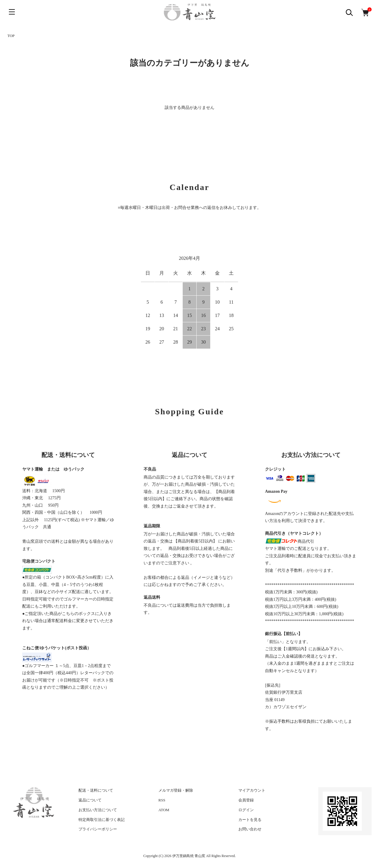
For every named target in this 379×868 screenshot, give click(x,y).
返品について (90, 800)
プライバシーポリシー (98, 829)
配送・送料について (96, 790)
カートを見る (250, 820)
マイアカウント (252, 790)
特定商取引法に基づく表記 (102, 820)
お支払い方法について (98, 810)
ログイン (246, 810)
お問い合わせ (250, 829)
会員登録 (246, 800)
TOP (11, 36)
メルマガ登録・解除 (176, 790)
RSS (162, 800)
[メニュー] (12, 12)
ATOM (164, 810)
